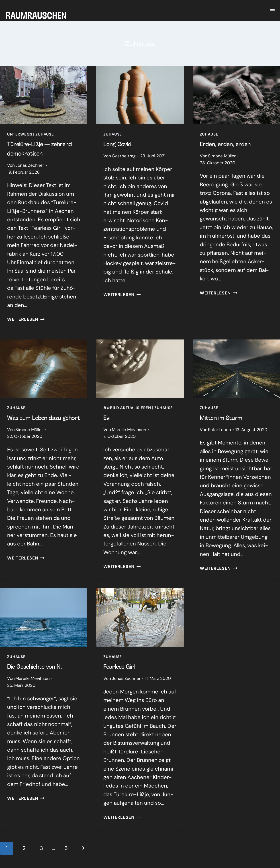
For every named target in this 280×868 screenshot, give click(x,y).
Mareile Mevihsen (129, 430)
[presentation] (44, 95)
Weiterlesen (26, 319)
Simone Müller (222, 156)
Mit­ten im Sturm (221, 418)
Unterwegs (20, 134)
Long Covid (117, 144)
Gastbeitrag (124, 156)
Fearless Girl (119, 666)
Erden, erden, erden (225, 144)
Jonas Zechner (30, 165)
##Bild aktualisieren (127, 408)
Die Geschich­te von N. (35, 666)
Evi (107, 418)
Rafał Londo (220, 430)
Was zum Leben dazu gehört (44, 418)
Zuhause (45, 134)
